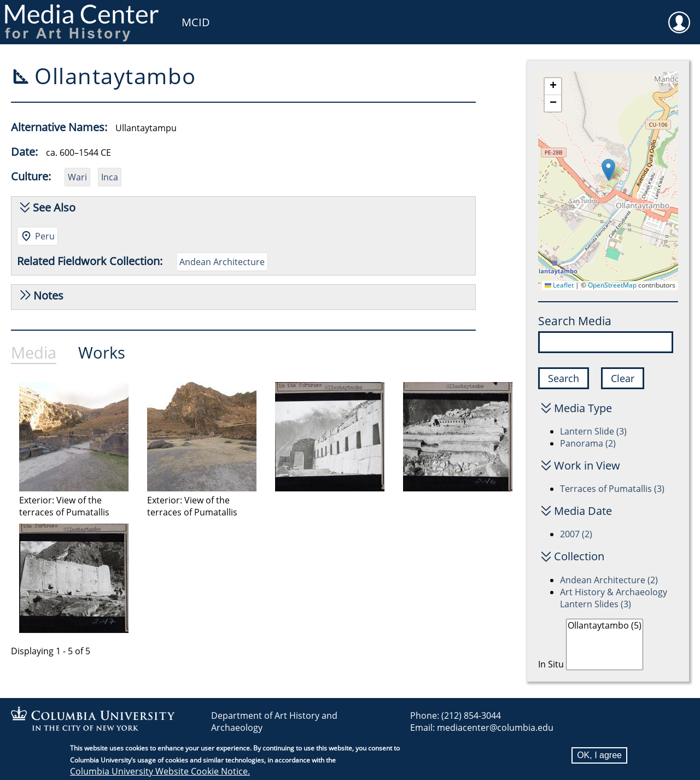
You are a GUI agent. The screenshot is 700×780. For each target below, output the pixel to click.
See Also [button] (54, 207)
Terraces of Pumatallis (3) (612, 489)
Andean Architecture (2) (609, 580)
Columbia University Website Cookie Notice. (160, 771)
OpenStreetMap (612, 285)
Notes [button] (48, 295)
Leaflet (559, 285)
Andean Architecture (222, 262)
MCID (196, 22)
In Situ (551, 664)
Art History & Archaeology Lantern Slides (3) (614, 598)
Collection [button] (579, 556)
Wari (77, 177)
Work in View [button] (587, 465)
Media (34, 352)
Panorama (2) (588, 443)
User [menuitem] (679, 15)
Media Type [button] (583, 408)
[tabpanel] (269, 518)
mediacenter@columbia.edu (495, 728)
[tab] (45, 355)
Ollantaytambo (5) (605, 626)
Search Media (575, 321)
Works (102, 352)
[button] (608, 170)
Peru (45, 236)
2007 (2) (576, 534)
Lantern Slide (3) (593, 431)
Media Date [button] (583, 511)
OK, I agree (599, 755)
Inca (110, 177)
